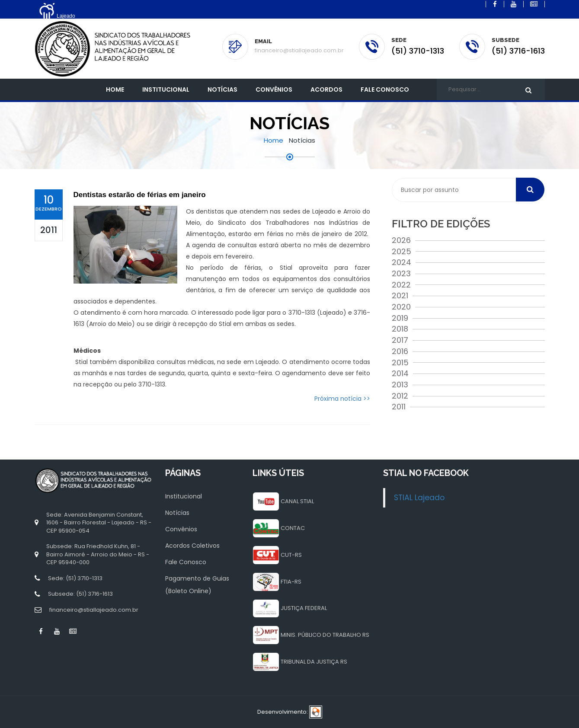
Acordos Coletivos (192, 546)
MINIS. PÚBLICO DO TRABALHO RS (325, 635)
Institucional (184, 496)
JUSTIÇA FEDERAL (304, 608)
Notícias (222, 89)
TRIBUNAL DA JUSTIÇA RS (314, 662)
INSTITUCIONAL (166, 89)
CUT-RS (291, 555)
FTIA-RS (291, 582)
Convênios (274, 89)
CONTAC (293, 528)
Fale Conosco (385, 89)
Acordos (326, 89)
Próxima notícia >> (342, 399)
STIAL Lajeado (419, 498)
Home (115, 89)
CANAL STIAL (297, 501)
